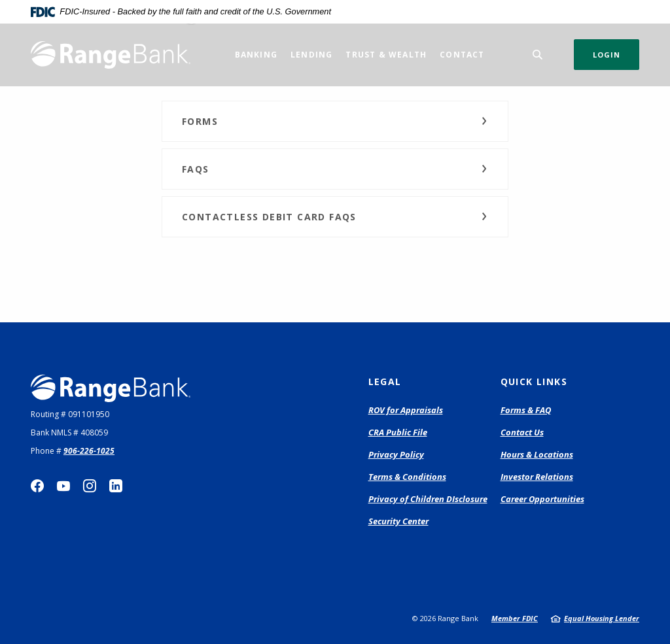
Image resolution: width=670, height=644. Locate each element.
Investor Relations (537, 477)
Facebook (37, 486)
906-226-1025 (89, 451)
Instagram (90, 486)
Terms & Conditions (407, 477)
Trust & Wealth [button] (386, 55)
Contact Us (522, 432)
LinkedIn (116, 486)
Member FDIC (515, 618)
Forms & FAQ (526, 410)
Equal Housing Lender (602, 618)
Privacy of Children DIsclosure (428, 499)
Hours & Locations (537, 454)
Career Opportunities (542, 499)
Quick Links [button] (534, 381)
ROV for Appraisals (406, 411)
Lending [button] (311, 55)
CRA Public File (398, 432)
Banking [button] (256, 55)
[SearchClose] (538, 55)
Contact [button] (462, 55)
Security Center (398, 521)
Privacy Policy (396, 454)
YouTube (63, 486)
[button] (335, 121)
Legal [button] (385, 381)
